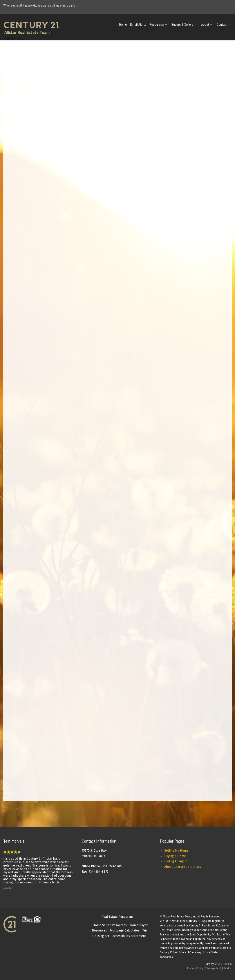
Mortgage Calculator (125, 930)
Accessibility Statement (129, 936)
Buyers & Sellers (183, 24)
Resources (157, 24)
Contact (222, 24)
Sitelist (228, 968)
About (205, 24)
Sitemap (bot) (213, 968)
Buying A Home (175, 856)
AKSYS (218, 964)
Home (123, 24)
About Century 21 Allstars (183, 867)
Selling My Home (176, 851)
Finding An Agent (176, 861)
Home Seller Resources (110, 925)
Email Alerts (138, 24)
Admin (228, 964)
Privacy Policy (195, 968)
